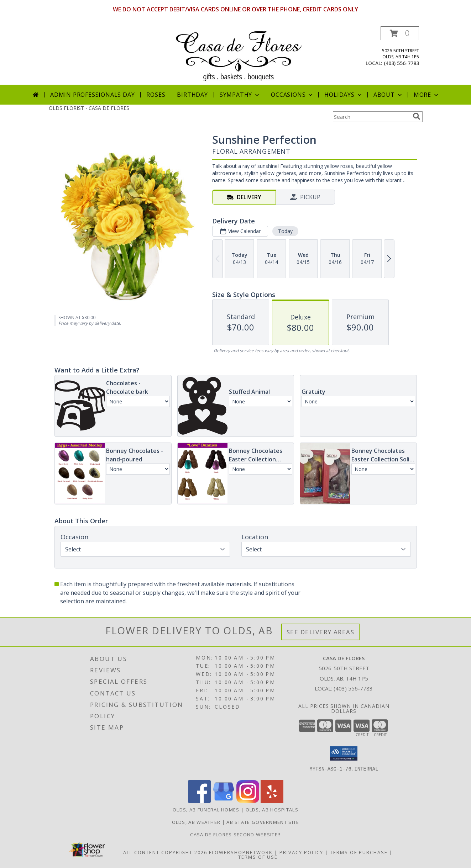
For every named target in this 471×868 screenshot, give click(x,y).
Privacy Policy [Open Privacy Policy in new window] (301, 852)
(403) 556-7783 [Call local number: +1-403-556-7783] (401, 63)
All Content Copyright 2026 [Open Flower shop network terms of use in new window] (165, 852)
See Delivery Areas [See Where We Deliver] (321, 632)
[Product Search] (371, 117)
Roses (156, 95)
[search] (417, 116)
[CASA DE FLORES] (238, 55)
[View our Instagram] (248, 801)
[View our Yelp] (272, 801)
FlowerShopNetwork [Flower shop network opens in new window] (241, 852)
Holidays (344, 95)
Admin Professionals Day (92, 95)
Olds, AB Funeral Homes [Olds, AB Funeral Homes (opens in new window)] (206, 810)
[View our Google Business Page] (224, 801)
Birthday (192, 95)
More (427, 95)
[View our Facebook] (199, 801)
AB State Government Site (263, 822)
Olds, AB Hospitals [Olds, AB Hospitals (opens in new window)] (272, 810)
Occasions (292, 95)
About (388, 95)
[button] (400, 33)
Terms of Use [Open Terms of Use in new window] (258, 857)
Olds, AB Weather (196, 822)
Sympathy (240, 95)
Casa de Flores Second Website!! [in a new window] (235, 835)
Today (285, 231)
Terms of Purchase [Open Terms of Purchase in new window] (359, 852)
